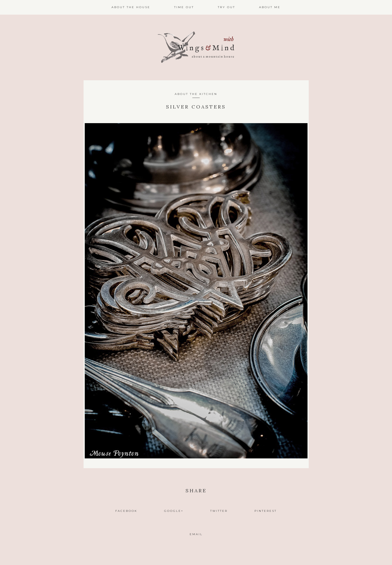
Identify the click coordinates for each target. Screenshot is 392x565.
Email (196, 534)
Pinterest (266, 511)
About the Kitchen (196, 94)
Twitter (219, 511)
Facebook (126, 511)
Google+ (174, 511)
